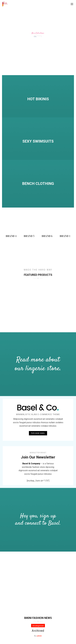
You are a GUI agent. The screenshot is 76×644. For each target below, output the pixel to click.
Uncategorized (38, 626)
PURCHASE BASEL (38, 433)
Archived (38, 631)
